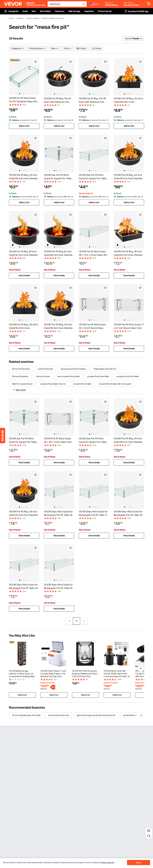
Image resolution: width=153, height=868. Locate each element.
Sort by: (128, 38)
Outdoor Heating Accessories (53, 18)
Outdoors (20, 18)
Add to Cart (24, 126)
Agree (139, 862)
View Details (24, 275)
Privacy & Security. (108, 862)
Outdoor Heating (33, 18)
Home (11, 18)
